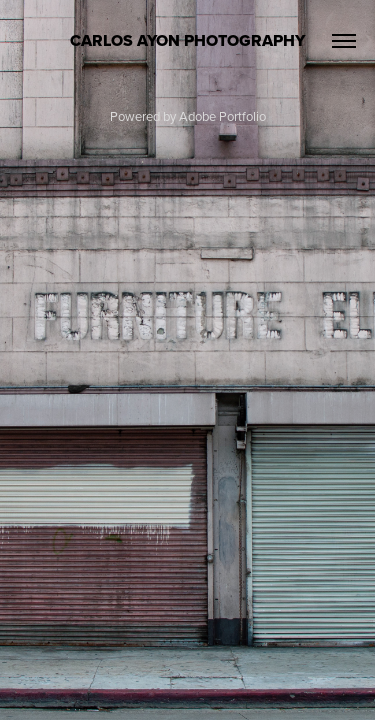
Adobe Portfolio (222, 116)
